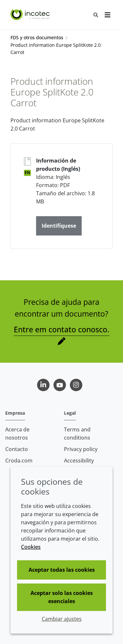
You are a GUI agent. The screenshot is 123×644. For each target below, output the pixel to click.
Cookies (31, 547)
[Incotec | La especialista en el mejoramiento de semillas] (31, 15)
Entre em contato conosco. (61, 329)
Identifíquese (59, 226)
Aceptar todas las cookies (62, 570)
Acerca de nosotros (17, 434)
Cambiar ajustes (62, 619)
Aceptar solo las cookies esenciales (62, 597)
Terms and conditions (77, 434)
